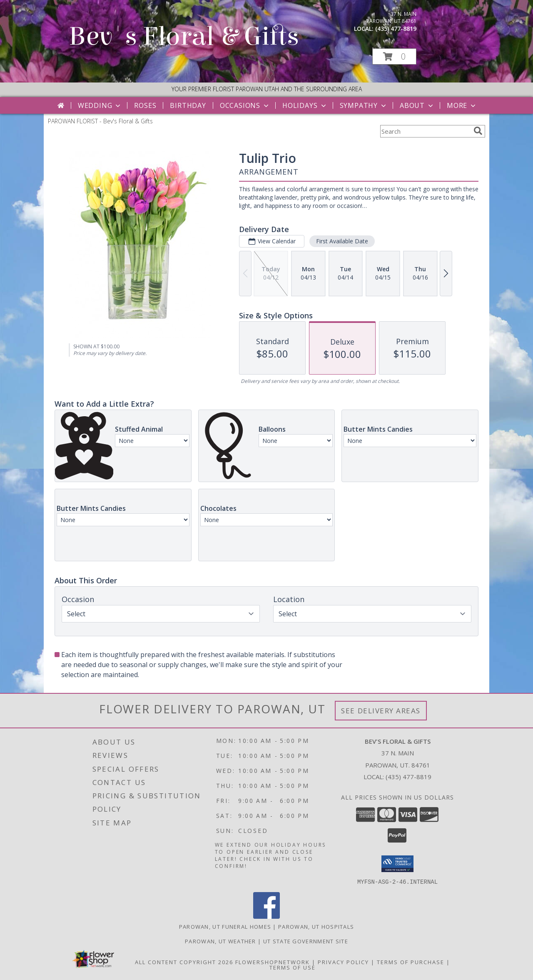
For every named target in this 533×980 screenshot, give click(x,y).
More (462, 105)
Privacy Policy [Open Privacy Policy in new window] (343, 962)
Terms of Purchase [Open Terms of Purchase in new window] (411, 962)
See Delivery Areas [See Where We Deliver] (381, 711)
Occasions (245, 105)
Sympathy (364, 105)
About (417, 105)
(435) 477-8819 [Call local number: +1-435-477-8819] (396, 29)
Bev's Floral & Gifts (184, 36)
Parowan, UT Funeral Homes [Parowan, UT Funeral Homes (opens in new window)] (225, 926)
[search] (478, 131)
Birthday (188, 105)
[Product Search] (425, 131)
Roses (145, 105)
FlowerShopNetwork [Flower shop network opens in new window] (273, 962)
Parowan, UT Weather (220, 941)
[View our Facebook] (266, 916)
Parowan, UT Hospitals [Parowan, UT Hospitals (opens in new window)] (316, 926)
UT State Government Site (306, 941)
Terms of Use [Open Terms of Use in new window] (293, 967)
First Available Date (342, 241)
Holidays (305, 105)
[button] (394, 56)
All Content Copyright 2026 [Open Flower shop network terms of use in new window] (184, 962)
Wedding (100, 105)
